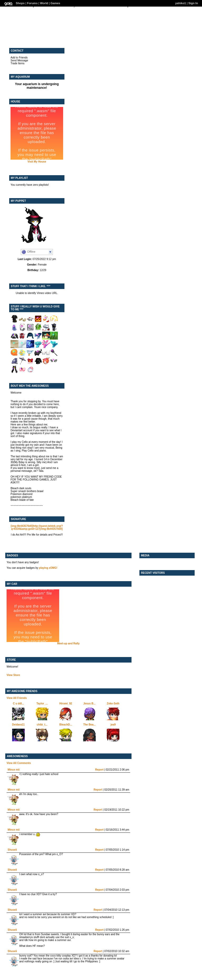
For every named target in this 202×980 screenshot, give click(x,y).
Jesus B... (90, 704)
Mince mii (14, 770)
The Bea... (89, 725)
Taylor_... (42, 704)
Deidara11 (18, 725)
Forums (32, 3)
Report (99, 770)
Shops (20, 3)
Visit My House (37, 162)
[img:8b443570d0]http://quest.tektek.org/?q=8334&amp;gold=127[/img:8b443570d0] (37, 527)
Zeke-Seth (113, 704)
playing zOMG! (48, 568)
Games (55, 3)
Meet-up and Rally (68, 643)
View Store (13, 675)
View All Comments (19, 763)
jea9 (113, 725)
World (44, 3)
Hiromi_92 (66, 704)
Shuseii (12, 850)
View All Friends (17, 698)
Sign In (193, 3)
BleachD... (66, 725)
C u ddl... (18, 704)
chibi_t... (42, 725)
